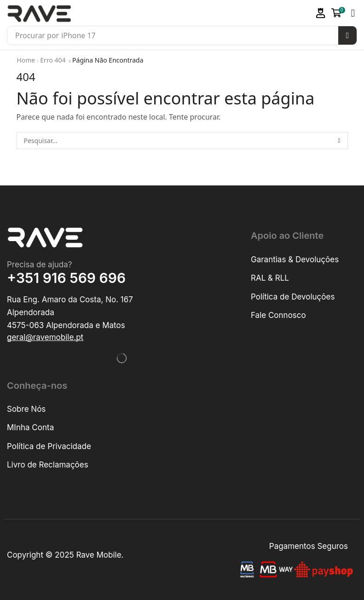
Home (26, 60)
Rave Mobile (98, 555)
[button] (321, 13)
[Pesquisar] (347, 35)
